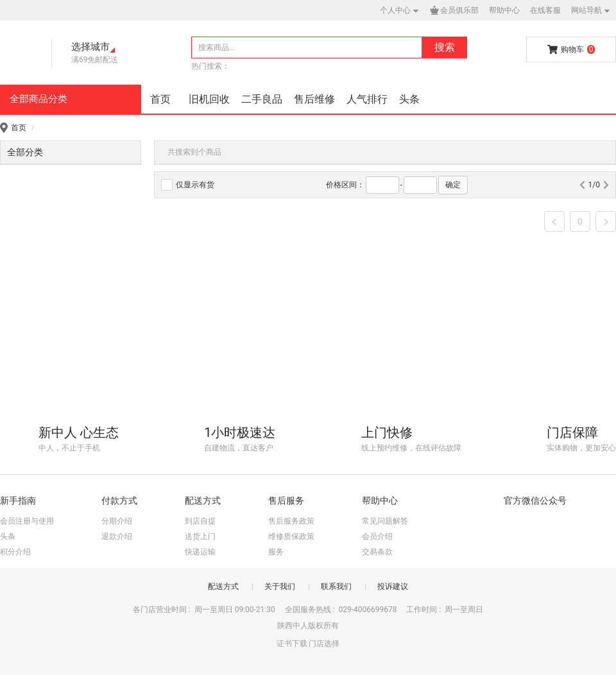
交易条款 (377, 552)
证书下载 (292, 644)
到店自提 (200, 521)
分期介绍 (117, 521)
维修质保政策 (291, 536)
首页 (160, 99)
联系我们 (336, 586)
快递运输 (200, 552)
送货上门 (200, 536)
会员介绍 (377, 536)
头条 (409, 99)
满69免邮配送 (95, 60)
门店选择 (324, 644)
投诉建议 (393, 586)
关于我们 (280, 586)
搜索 (445, 47)
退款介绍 (117, 536)
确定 (453, 185)
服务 (276, 552)
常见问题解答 (385, 521)
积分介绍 (15, 552)
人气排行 (367, 99)
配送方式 (223, 586)
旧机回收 (209, 99)
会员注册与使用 (27, 521)
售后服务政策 (291, 521)
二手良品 (262, 99)
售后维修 (314, 99)
